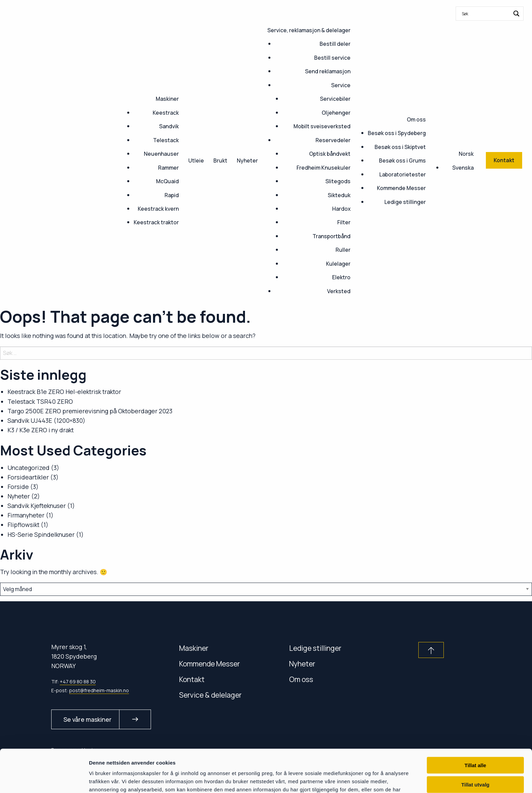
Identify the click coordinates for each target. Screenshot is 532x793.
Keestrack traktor (156, 222)
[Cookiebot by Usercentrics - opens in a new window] (44, 780)
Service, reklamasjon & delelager (309, 30)
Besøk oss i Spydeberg (397, 133)
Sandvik (169, 126)
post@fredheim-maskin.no (99, 690)
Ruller (343, 250)
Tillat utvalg (475, 744)
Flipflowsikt (23, 525)
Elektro (341, 277)
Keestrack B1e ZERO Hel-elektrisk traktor (64, 392)
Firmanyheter (26, 515)
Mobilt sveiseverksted (322, 126)
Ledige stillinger (405, 202)
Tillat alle (475, 725)
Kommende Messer (401, 188)
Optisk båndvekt (330, 154)
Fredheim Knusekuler (324, 168)
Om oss (416, 119)
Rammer (168, 168)
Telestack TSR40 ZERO (40, 401)
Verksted (339, 291)
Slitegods (338, 181)
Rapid (172, 195)
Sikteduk (339, 195)
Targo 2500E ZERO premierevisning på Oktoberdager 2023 (90, 411)
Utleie (196, 161)
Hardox (341, 209)
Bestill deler (335, 44)
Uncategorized (28, 468)
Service (341, 85)
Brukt (220, 161)
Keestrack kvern (158, 209)
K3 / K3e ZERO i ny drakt (41, 430)
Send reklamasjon (328, 71)
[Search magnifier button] (516, 14)
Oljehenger (336, 113)
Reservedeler (333, 140)
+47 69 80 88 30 (78, 682)
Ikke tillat (475, 763)
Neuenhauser (161, 154)
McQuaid (167, 181)
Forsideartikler (28, 477)
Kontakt (192, 679)
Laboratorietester (403, 174)
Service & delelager (210, 695)
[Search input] (485, 14)
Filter (344, 222)
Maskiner (167, 99)
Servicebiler (335, 99)
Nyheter (247, 161)
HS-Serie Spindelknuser (41, 534)
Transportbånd (331, 236)
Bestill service (332, 58)
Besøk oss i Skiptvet (400, 147)
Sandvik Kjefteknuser (37, 506)
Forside (18, 487)
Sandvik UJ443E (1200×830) (46, 420)
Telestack (166, 140)
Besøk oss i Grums (402, 161)
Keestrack (166, 113)
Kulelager (338, 264)
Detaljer (361, 780)
